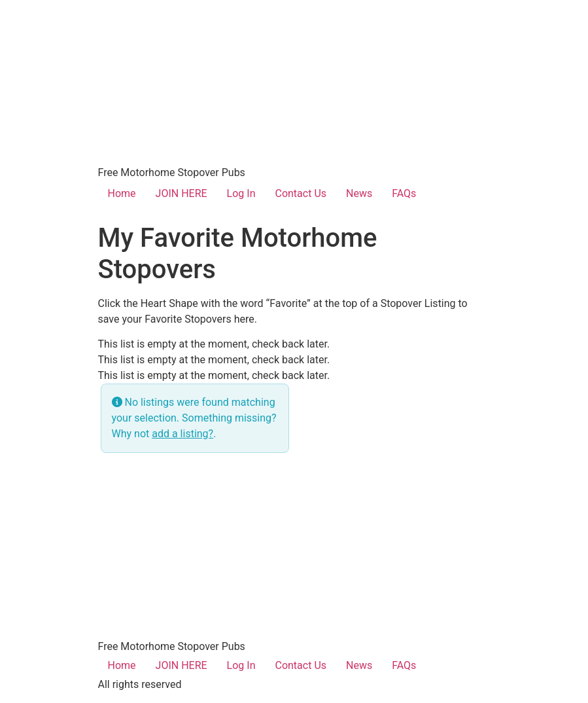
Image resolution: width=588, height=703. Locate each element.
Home (122, 193)
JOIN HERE (182, 193)
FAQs (404, 193)
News (359, 193)
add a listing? (182, 434)
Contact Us (301, 193)
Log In (241, 193)
